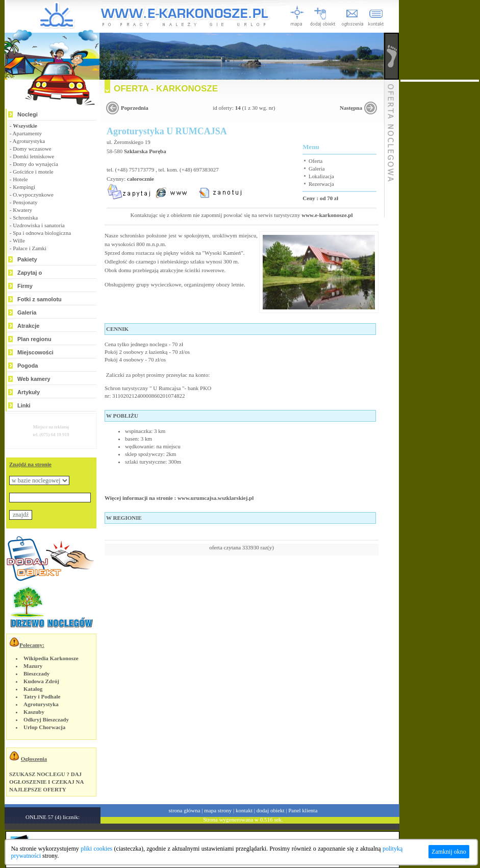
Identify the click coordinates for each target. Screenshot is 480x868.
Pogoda (28, 366)
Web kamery (34, 379)
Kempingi (24, 187)
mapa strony (218, 810)
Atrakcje (28, 326)
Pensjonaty (25, 202)
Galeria (27, 312)
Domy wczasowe (32, 149)
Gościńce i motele (33, 172)
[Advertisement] (440, 235)
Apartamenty (27, 133)
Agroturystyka (29, 141)
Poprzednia (135, 108)
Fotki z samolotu (40, 299)
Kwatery (22, 210)
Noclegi (28, 114)
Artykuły (29, 392)
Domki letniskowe (33, 156)
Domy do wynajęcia (35, 164)
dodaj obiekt (271, 810)
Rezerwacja (321, 184)
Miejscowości (35, 352)
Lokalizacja (321, 176)
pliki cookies (96, 849)
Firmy (25, 286)
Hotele (20, 179)
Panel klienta (303, 810)
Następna (351, 108)
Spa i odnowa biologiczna (42, 233)
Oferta (315, 161)
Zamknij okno (449, 852)
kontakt (244, 810)
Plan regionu (34, 339)
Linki (24, 405)
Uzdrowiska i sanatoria (39, 225)
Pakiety (27, 259)
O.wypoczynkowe (33, 195)
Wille (19, 240)
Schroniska (25, 218)
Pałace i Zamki (30, 248)
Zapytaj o (30, 273)
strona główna (185, 810)
